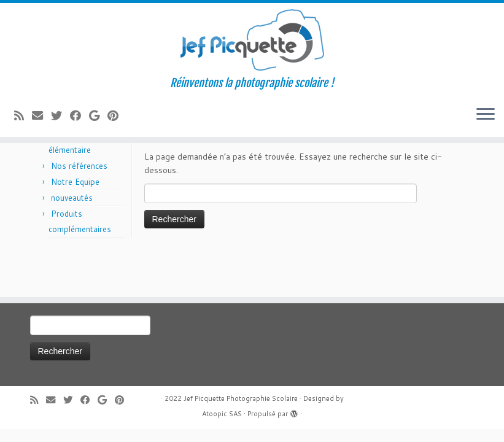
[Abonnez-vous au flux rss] (23, 115)
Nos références (79, 166)
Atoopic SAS (222, 414)
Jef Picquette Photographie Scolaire (241, 398)
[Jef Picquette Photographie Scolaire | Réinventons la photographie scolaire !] (252, 40)
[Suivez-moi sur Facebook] (79, 115)
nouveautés (72, 198)
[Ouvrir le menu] (486, 115)
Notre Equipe (75, 182)
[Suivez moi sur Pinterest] (117, 115)
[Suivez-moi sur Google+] (98, 115)
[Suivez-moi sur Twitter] (60, 115)
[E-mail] (41, 115)
